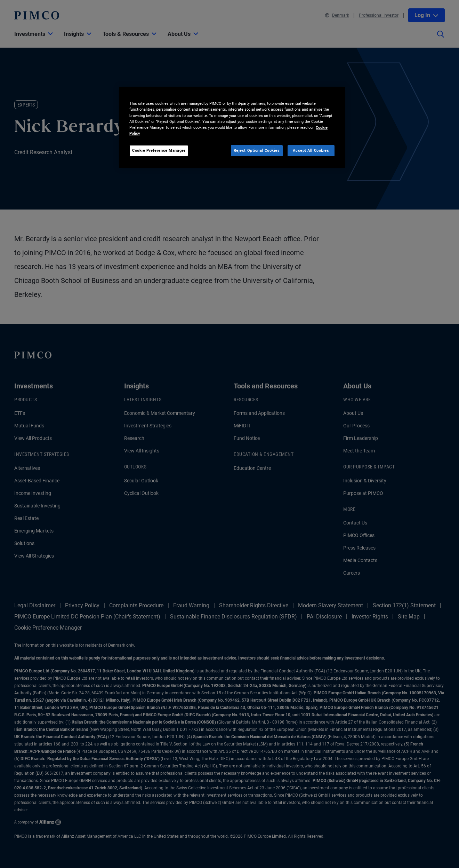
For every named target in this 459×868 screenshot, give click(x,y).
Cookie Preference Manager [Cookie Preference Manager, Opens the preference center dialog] (159, 150)
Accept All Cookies (311, 150)
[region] (232, 127)
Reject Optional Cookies (257, 150)
